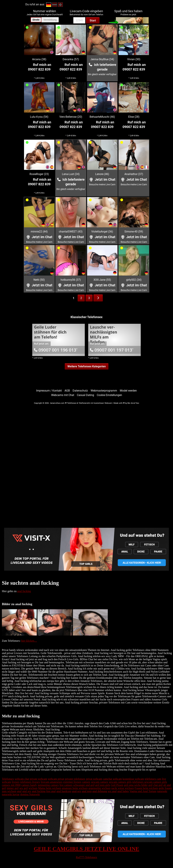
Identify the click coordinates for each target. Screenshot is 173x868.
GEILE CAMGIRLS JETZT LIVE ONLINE (87, 849)
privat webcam (94, 779)
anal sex (27, 791)
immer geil (13, 788)
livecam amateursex (52, 782)
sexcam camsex (100, 782)
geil (151, 785)
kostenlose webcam (133, 779)
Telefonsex (8, 779)
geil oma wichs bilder (136, 785)
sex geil (24, 788)
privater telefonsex (75, 779)
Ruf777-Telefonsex (86, 857)
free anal (51, 791)
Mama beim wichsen (50, 788)
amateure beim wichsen (75, 788)
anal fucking (24, 591)
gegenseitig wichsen (99, 788)
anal (19, 791)
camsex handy (29, 785)
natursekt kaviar (11, 794)
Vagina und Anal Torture (143, 791)
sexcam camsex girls (120, 782)
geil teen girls (103, 785)
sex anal (112, 791)
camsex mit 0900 (11, 785)
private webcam (38, 779)
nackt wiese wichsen (123, 788)
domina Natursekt (30, 794)
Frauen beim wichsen (146, 788)
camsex (86, 782)
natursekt (162, 791)
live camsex (66, 785)
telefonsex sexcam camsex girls (150, 782)
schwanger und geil (84, 785)
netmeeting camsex (48, 785)
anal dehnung (100, 791)
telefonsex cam (153, 779)
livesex (16, 782)
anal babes (123, 791)
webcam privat (56, 779)
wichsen (33, 788)
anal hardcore (64, 791)
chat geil (158, 785)
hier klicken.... (29, 641)
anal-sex (76, 791)
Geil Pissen (117, 785)
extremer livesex (72, 782)
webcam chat (22, 779)
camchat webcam (112, 779)
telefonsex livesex (30, 782)
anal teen (87, 791)
